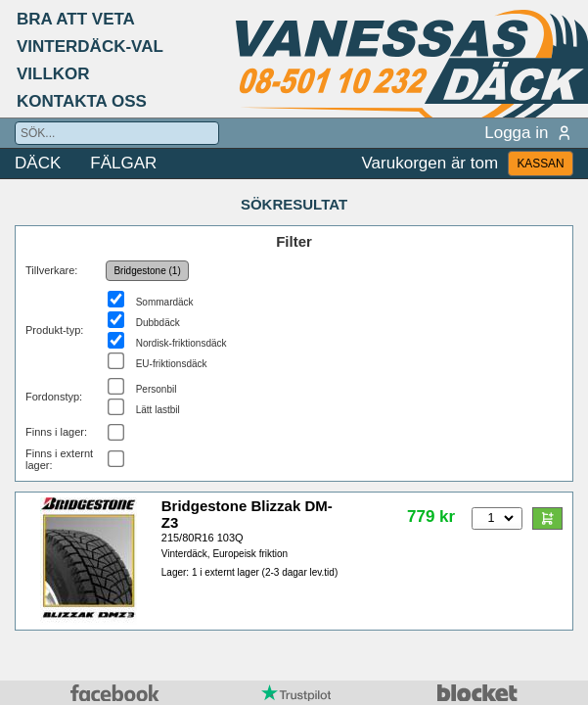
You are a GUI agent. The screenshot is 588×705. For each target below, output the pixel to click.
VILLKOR (53, 74)
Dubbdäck (158, 323)
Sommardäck (165, 302)
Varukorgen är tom (430, 163)
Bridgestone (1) (147, 271)
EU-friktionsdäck (172, 364)
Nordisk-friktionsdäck (181, 343)
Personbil (157, 389)
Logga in (529, 133)
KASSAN (540, 164)
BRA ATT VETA (76, 19)
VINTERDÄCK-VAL (90, 47)
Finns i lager (55, 432)
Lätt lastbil (158, 410)
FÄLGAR (123, 163)
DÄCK (38, 163)
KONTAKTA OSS (82, 101)
